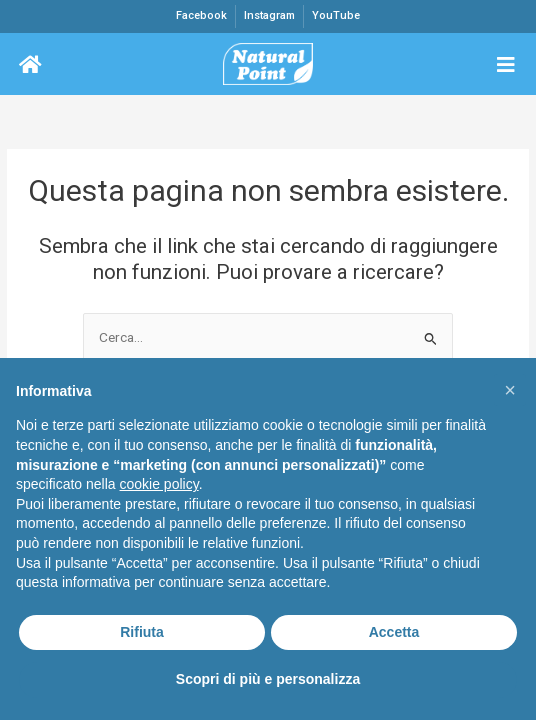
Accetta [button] (394, 632)
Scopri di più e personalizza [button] (268, 679)
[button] (510, 390)
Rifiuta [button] (142, 632)
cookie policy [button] (159, 484)
